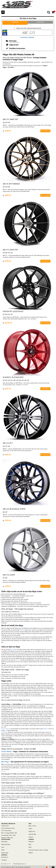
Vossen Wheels (6, 752)
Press (3, 847)
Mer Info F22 (45, 261)
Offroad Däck (5, 853)
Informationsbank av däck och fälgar (38, 850)
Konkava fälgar (5, 729)
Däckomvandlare (6, 844)
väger (3, 725)
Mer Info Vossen (45, 323)
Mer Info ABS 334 (45, 520)
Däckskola (31, 842)
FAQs (30, 847)
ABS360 (22, 630)
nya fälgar (14, 649)
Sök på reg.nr (15, 22)
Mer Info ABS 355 (45, 131)
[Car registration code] (29, 33)
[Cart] (53, 12)
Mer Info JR (45, 389)
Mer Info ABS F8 (45, 195)
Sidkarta (31, 837)
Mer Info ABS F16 (45, 586)
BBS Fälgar (5, 762)
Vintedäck (4, 860)
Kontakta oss (5, 857)
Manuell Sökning (27, 37)
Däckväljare (4, 842)
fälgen (49, 649)
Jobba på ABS (32, 834)
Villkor (30, 829)
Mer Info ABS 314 (45, 455)
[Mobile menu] (3, 12)
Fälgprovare (32, 831)
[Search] (49, 12)
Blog (30, 844)
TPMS (3, 850)
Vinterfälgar (5, 732)
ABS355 (46, 729)
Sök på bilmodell (40, 22)
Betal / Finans (32, 826)
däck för (18, 660)
